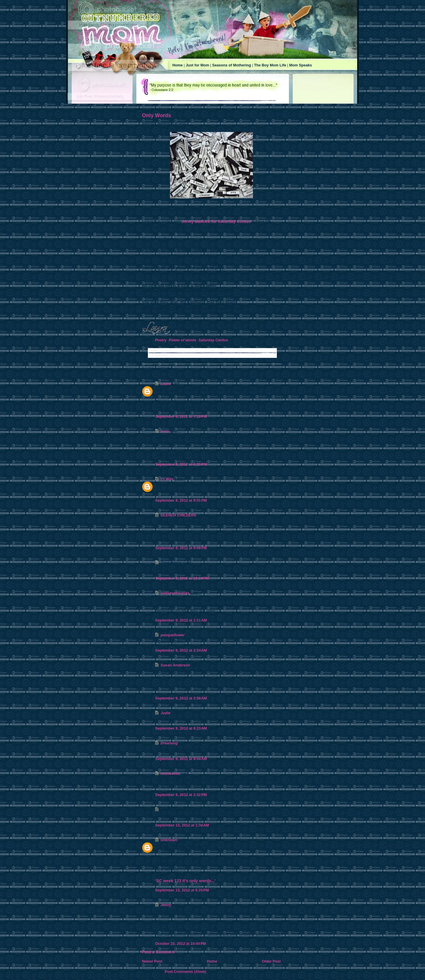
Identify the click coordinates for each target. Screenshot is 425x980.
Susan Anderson (175, 665)
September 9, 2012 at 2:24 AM (181, 650)
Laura (166, 384)
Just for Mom (197, 65)
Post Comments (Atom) (185, 972)
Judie (165, 713)
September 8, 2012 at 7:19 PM (181, 417)
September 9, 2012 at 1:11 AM (181, 620)
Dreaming (169, 743)
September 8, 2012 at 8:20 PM (181, 464)
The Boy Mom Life (270, 65)
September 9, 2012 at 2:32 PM (181, 795)
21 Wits (167, 479)
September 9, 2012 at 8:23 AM (181, 728)
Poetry (161, 340)
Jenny (166, 905)
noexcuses (170, 774)
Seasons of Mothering (232, 65)
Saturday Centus (213, 340)
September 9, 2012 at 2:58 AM (181, 698)
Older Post (271, 961)
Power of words (182, 340)
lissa (165, 431)
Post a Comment (158, 952)
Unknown (169, 840)
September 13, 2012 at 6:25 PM (182, 890)
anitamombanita (175, 593)
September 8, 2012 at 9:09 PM (181, 548)
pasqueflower (173, 635)
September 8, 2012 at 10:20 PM (182, 578)
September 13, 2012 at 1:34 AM (182, 825)
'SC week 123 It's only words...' (185, 881)
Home (178, 65)
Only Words (157, 115)
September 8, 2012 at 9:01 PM (181, 500)
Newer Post (152, 961)
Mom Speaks (301, 65)
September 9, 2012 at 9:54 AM (181, 759)
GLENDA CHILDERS (178, 515)
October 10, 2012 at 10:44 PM (181, 944)
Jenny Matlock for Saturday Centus (216, 221)
